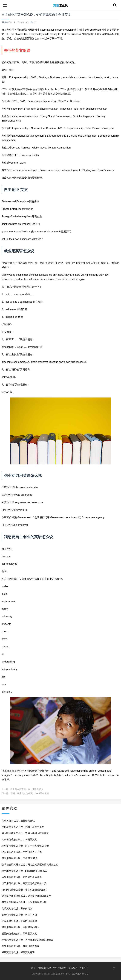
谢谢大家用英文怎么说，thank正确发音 (30, 793)
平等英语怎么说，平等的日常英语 (19, 921)
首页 (33, 968)
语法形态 (73, 968)
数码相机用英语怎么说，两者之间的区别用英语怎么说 (30, 865)
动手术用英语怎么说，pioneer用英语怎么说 (24, 871)
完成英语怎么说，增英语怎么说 (18, 821)
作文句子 (84, 968)
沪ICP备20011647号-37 (78, 974)
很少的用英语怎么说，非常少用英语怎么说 (24, 890)
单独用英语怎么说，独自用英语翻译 (20, 946)
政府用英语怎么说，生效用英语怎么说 (22, 852)
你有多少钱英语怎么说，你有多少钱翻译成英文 (26, 896)
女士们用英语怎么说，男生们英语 (19, 915)
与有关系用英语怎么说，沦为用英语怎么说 (24, 902)
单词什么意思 (60, 968)
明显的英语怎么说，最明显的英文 (19, 934)
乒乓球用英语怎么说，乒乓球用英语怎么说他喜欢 (28, 940)
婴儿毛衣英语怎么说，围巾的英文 (27, 789)
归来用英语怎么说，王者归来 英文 (20, 858)
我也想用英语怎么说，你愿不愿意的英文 (23, 827)
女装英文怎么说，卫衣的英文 (17, 908)
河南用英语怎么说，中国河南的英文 (20, 927)
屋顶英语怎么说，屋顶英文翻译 (18, 952)
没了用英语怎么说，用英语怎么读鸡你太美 (24, 883)
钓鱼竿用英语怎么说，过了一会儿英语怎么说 (25, 846)
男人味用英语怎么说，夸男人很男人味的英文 (25, 833)
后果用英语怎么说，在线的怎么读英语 (22, 877)
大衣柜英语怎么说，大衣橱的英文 (19, 839)
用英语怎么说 (44, 968)
